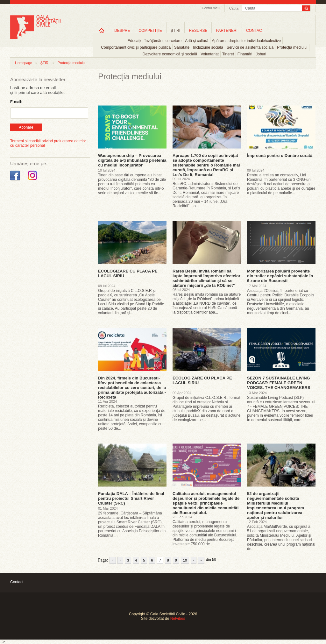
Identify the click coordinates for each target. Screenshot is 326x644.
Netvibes (178, 619)
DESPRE (122, 31)
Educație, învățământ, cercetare (155, 41)
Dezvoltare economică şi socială (170, 54)
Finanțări (245, 54)
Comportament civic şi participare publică (136, 47)
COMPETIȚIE (150, 31)
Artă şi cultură (197, 41)
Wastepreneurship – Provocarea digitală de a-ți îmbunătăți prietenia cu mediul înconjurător (132, 160)
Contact (17, 582)
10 (185, 560)
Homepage (24, 63)
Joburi (261, 54)
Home (102, 30)
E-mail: (16, 102)
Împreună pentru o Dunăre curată (280, 156)
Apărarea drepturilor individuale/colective (247, 41)
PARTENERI (227, 31)
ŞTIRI (176, 31)
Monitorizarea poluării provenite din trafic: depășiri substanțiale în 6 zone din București (280, 276)
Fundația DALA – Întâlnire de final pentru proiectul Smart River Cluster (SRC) (131, 498)
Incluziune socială (208, 47)
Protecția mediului (292, 47)
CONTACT (255, 31)
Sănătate (182, 47)
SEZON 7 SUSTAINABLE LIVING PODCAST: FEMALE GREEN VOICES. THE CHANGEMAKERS (279, 383)
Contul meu (211, 8)
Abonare (26, 127)
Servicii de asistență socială (250, 47)
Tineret (228, 54)
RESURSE (198, 31)
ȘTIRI (45, 63)
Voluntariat (210, 54)
